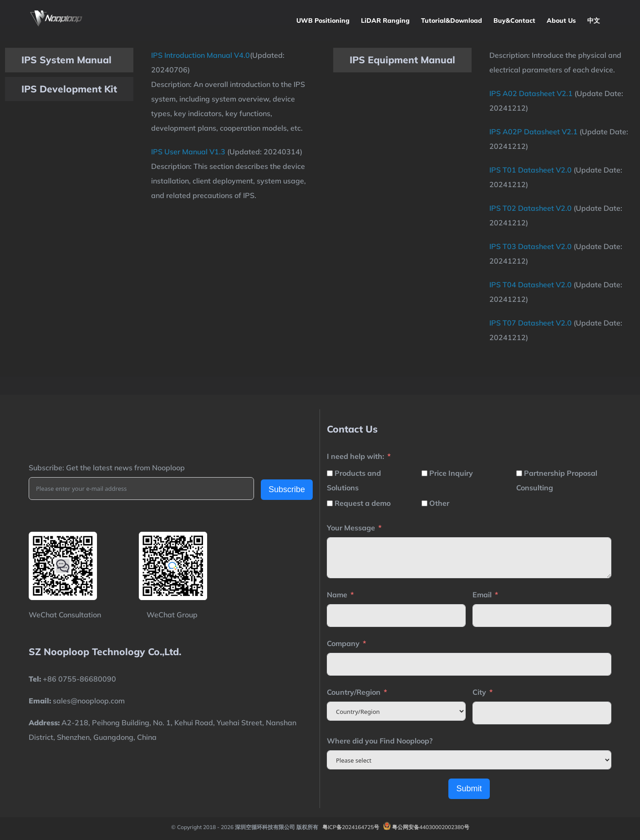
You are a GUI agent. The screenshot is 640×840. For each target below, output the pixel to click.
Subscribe (287, 489)
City (479, 692)
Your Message (351, 528)
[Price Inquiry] (424, 473)
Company (343, 643)
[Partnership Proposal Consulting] (519, 473)
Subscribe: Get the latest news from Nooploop (107, 468)
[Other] (424, 503)
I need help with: (356, 456)
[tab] (69, 60)
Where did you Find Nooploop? (380, 741)
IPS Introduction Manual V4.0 (201, 55)
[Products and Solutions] (330, 473)
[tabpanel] (229, 125)
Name (337, 595)
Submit (469, 789)
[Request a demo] (330, 503)
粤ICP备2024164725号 (351, 827)
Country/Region (354, 692)
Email (482, 595)
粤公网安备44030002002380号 (431, 827)
